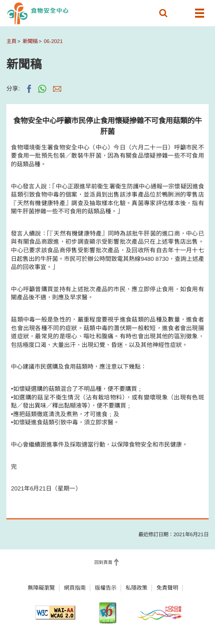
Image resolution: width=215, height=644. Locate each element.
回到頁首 (103, 562)
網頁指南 (75, 588)
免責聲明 (167, 588)
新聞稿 (30, 41)
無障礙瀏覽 (41, 588)
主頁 (11, 41)
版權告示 (106, 588)
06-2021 (54, 41)
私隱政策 (137, 588)
